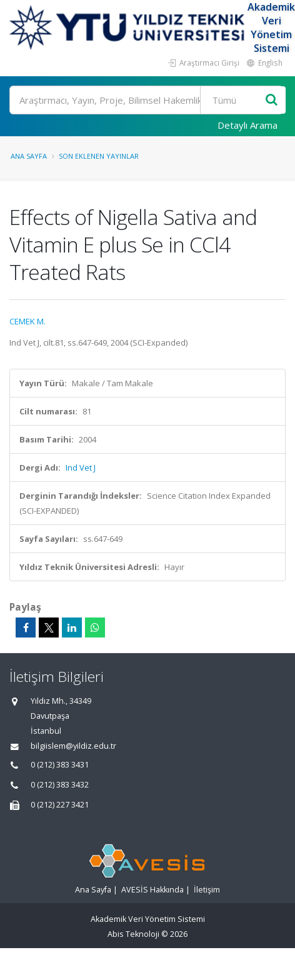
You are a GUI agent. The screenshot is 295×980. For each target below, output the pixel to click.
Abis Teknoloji (133, 934)
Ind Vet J (81, 467)
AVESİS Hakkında (152, 890)
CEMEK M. (27, 321)
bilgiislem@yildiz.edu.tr (73, 746)
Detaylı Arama (247, 125)
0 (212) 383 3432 (60, 785)
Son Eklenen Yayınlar (99, 156)
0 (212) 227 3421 (60, 805)
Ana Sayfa (29, 156)
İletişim (207, 890)
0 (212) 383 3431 (60, 765)
